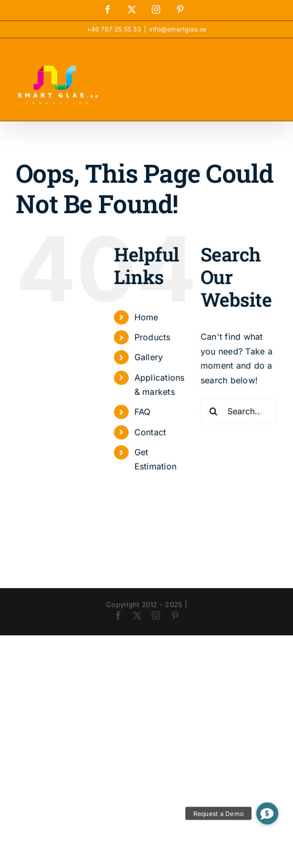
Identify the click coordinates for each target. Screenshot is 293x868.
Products (153, 337)
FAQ (143, 412)
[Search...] (239, 411)
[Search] (214, 411)
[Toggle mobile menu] (272, 71)
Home (146, 317)
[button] (267, 813)
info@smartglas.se (178, 29)
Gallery (149, 357)
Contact (150, 432)
